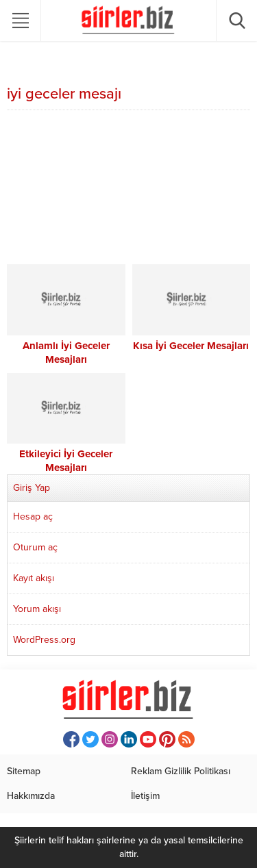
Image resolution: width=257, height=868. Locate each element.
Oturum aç (35, 547)
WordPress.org (44, 640)
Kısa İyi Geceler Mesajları (191, 346)
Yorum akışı (37, 609)
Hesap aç (33, 516)
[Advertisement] (128, 189)
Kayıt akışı (34, 578)
